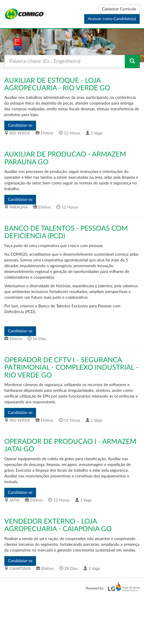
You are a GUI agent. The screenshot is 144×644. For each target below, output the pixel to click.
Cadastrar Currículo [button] (119, 8)
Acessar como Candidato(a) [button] (112, 18)
